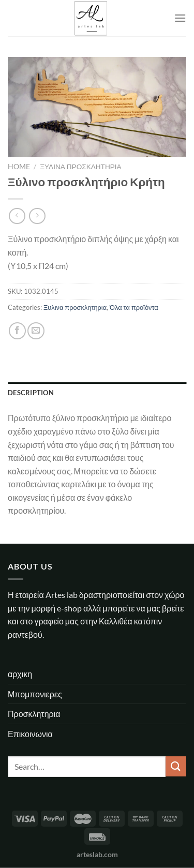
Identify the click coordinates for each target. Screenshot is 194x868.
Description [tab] (31, 393)
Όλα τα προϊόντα (134, 307)
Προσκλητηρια (34, 714)
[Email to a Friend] (36, 331)
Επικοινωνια (30, 734)
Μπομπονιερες (35, 694)
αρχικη (20, 674)
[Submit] (176, 766)
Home (19, 167)
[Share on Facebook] (17, 331)
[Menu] (180, 18)
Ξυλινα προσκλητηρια (81, 167)
